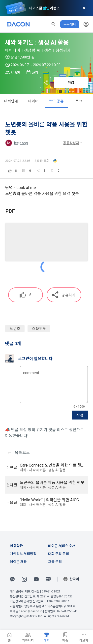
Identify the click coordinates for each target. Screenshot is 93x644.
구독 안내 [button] (70, 24)
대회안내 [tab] (11, 101)
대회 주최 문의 (59, 554)
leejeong (21, 143)
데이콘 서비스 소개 (62, 546)
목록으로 (19, 453)
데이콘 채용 (18, 562)
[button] (54, 24)
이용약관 (16, 546)
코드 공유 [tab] (56, 101)
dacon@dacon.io (31, 611)
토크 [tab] (79, 101)
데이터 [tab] (34, 101)
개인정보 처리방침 (23, 554)
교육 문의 (55, 562)
